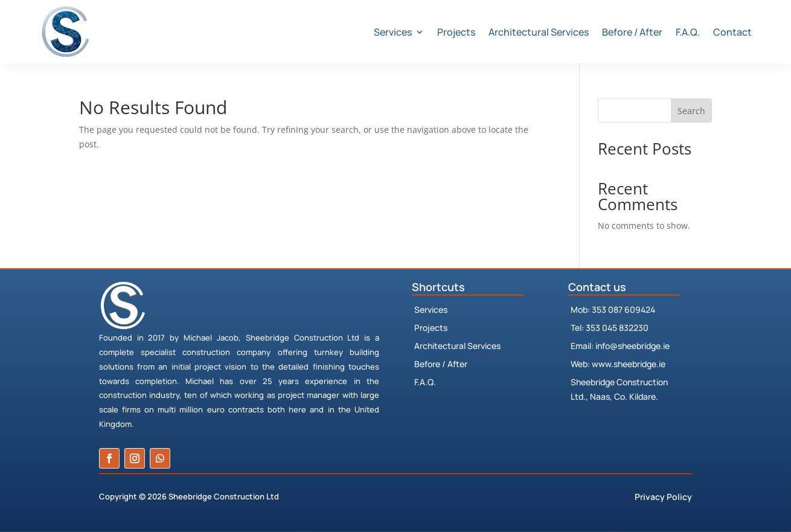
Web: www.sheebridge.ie (618, 364)
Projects (456, 32)
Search (691, 111)
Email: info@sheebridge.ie (620, 346)
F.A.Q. (688, 32)
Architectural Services (539, 32)
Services (393, 32)
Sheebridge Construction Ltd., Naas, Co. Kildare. (619, 389)
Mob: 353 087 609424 (613, 309)
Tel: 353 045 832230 (610, 328)
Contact (732, 32)
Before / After (632, 32)
